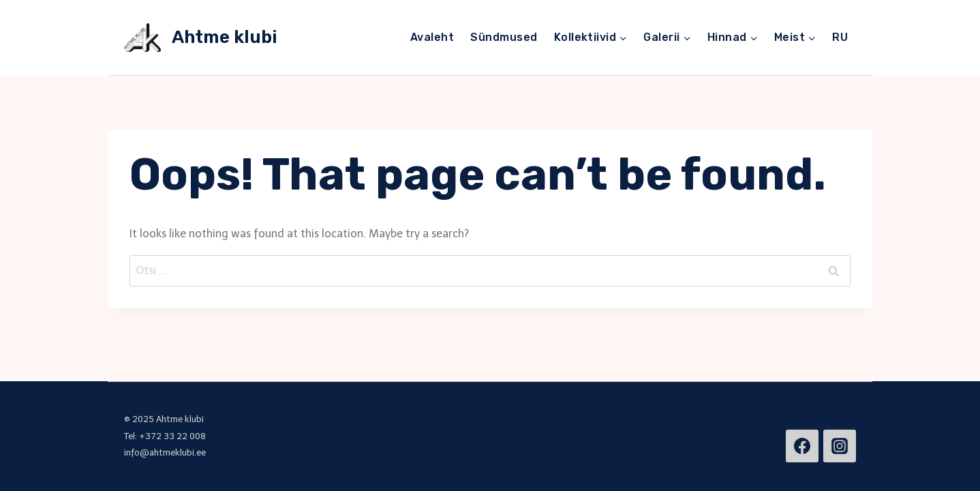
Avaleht (432, 37)
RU (840, 37)
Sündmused (504, 37)
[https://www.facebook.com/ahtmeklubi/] (802, 446)
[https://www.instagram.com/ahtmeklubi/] (840, 446)
